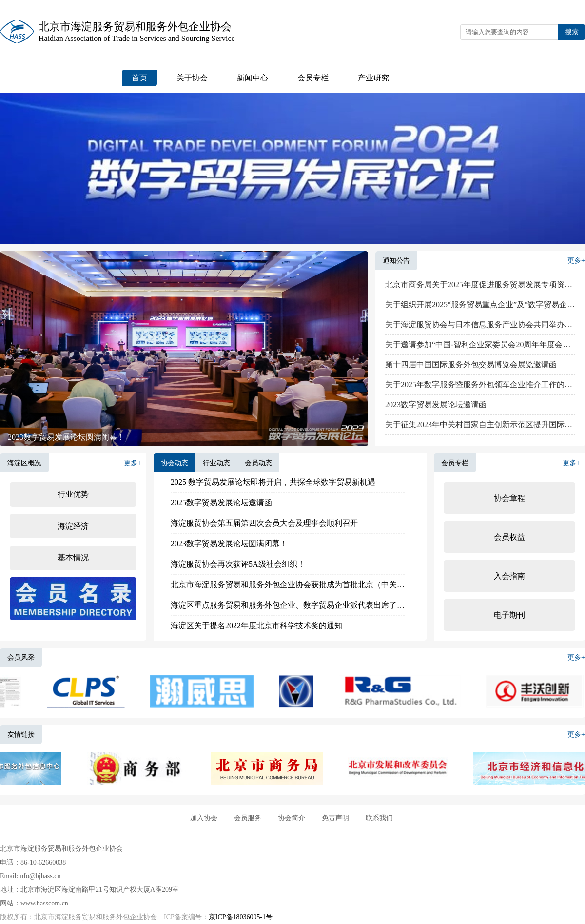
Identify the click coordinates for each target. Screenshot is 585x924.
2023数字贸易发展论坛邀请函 (436, 404)
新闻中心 (253, 78)
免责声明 (335, 818)
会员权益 (509, 537)
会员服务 (248, 818)
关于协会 (192, 78)
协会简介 (292, 818)
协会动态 (175, 463)
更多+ (576, 261)
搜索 (572, 32)
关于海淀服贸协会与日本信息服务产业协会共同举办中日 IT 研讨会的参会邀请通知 (480, 324)
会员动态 (258, 463)
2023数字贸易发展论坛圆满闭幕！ (66, 437)
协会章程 (509, 498)
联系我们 (379, 818)
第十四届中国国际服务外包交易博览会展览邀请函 (471, 364)
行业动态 (216, 463)
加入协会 (204, 818)
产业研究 (373, 78)
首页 (139, 78)
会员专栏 (313, 78)
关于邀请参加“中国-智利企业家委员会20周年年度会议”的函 (480, 344)
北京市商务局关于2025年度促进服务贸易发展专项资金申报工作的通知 (480, 285)
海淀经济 (73, 526)
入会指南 (509, 576)
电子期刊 (509, 615)
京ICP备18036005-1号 (241, 917)
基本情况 (73, 558)
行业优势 (73, 494)
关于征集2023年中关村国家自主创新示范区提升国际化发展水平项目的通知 (480, 424)
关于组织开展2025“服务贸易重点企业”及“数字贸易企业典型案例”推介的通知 (480, 305)
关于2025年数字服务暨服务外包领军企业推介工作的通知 (480, 384)
